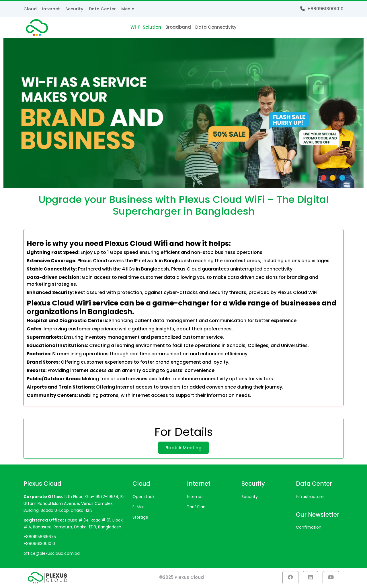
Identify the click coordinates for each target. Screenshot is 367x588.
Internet (51, 9)
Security (75, 9)
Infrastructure (310, 497)
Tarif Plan (196, 508)
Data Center (103, 9)
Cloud (30, 9)
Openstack (144, 497)
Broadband (178, 27)
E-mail (138, 508)
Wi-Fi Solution (146, 27)
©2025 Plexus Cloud (181, 578)
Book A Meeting (183, 449)
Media (129, 9)
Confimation (309, 528)
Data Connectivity (216, 27)
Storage (140, 518)
